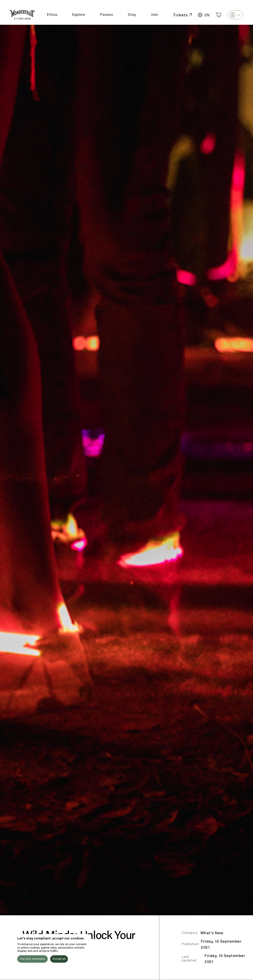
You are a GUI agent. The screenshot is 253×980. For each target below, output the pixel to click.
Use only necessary (32, 959)
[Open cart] (218, 15)
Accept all (59, 959)
